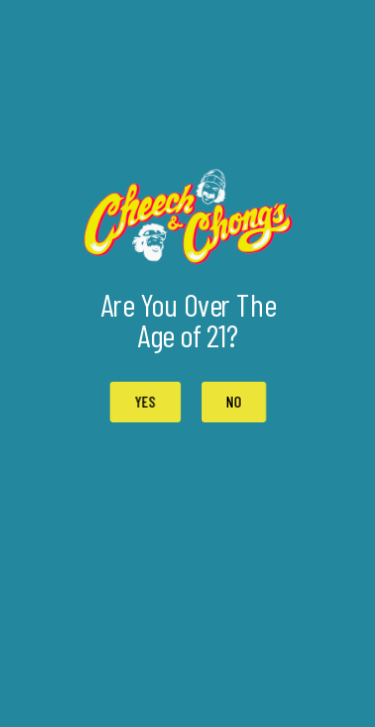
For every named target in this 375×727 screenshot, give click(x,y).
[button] (233, 402)
